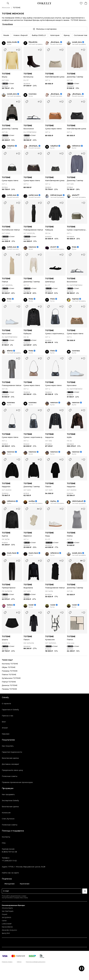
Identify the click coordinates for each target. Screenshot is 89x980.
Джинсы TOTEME (10, 685)
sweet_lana (77, 42)
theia (74, 247)
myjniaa (75, 299)
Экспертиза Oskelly (10, 801)
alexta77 (76, 195)
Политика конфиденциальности (36, 962)
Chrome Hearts (7, 908)
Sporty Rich (6, 933)
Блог (4, 722)
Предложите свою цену (12, 770)
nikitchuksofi (78, 501)
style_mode (12, 42)
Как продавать (8, 794)
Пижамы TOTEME (10, 671)
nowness (33, 94)
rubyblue (11, 146)
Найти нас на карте (10, 873)
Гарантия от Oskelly (10, 710)
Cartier (4, 921)
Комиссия (6, 813)
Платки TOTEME (9, 675)
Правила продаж (7, 962)
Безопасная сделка (10, 758)
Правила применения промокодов (17, 782)
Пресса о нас (8, 716)
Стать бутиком (8, 819)
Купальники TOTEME (11, 678)
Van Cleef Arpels (8, 911)
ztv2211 (53, 247)
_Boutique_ (55, 42)
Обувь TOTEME (9, 667)
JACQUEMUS (6, 917)
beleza (10, 605)
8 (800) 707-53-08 (9, 852)
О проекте (6, 704)
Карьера (6, 734)
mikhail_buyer (56, 195)
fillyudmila (33, 42)
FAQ (4, 843)
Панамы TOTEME (9, 689)
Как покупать (8, 746)
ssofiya (32, 501)
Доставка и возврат (10, 764)
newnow (32, 247)
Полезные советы (10, 776)
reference (76, 146)
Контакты (6, 837)
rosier (31, 605)
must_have (12, 553)
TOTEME (6, 74)
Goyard (4, 914)
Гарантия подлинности (12, 752)
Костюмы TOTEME (10, 664)
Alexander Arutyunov (9, 930)
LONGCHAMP (7, 924)
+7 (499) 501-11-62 (9, 861)
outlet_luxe (12, 195)
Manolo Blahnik (7, 927)
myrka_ (53, 501)
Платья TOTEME (9, 682)
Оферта (19, 962)
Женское (6, 8)
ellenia (10, 351)
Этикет (5, 728)
